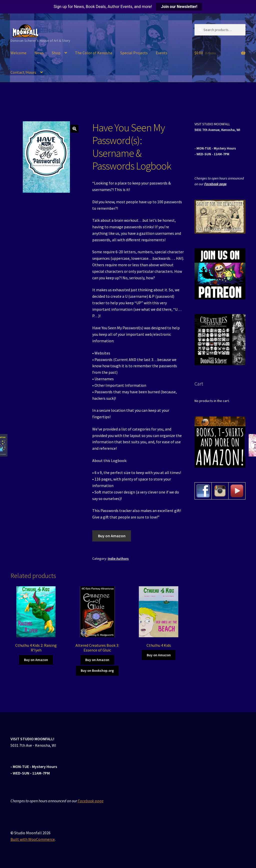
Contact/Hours (23, 72)
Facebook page (215, 184)
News (39, 53)
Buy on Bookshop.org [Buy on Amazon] (97, 670)
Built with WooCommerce (33, 839)
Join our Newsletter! (179, 7)
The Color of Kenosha (94, 53)
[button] (74, 129)
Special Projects (134, 53)
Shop (56, 53)
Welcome (18, 53)
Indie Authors (118, 558)
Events (162, 53)
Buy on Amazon (112, 536)
